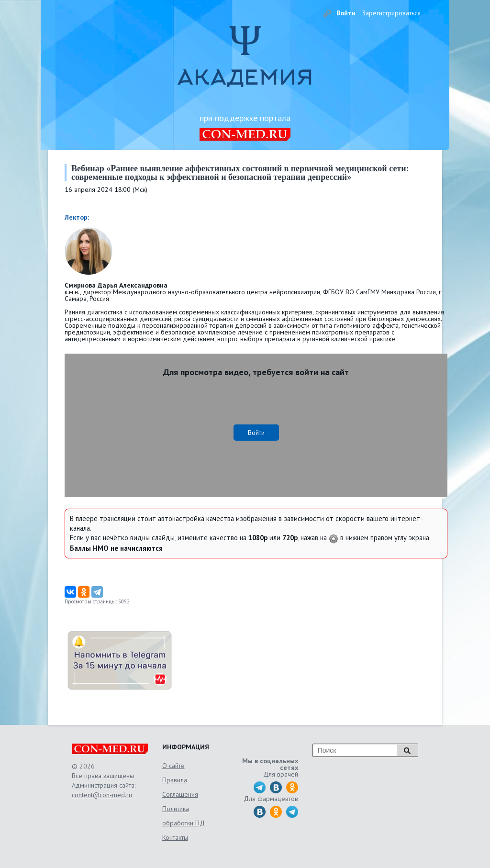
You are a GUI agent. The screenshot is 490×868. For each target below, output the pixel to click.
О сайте (173, 766)
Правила (175, 780)
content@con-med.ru (102, 795)
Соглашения (180, 794)
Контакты (175, 837)
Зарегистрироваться (391, 13)
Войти (346, 13)
